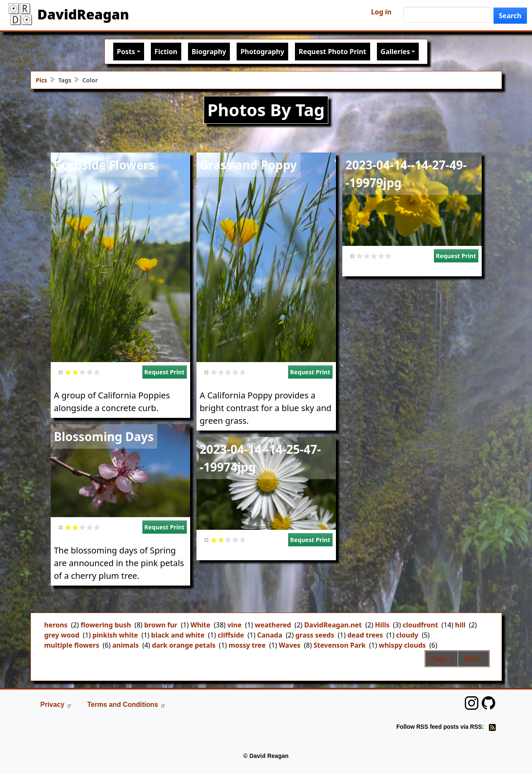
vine (235, 625)
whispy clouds (402, 645)
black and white (178, 635)
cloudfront (420, 625)
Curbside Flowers (104, 165)
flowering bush (106, 625)
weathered (273, 625)
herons (56, 625)
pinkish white (115, 635)
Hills (382, 625)
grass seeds (315, 635)
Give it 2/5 (75, 372)
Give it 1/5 (68, 372)
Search (510, 16)
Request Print (165, 372)
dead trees (365, 635)
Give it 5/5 (97, 372)
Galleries (396, 52)
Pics (42, 80)
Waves (290, 645)
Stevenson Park (340, 645)
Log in (381, 12)
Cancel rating (61, 372)
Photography (262, 52)
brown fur (161, 625)
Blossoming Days (104, 436)
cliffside (231, 635)
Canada (270, 635)
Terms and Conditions (126, 705)
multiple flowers (72, 645)
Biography (209, 52)
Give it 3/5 (83, 372)
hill (460, 625)
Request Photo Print (333, 52)
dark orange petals (184, 645)
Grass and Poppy (248, 165)
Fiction (166, 52)
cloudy (407, 635)
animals (126, 645)
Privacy (56, 705)
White (201, 625)
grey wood (62, 635)
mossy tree (247, 645)
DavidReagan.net (333, 625)
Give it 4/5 (90, 372)
